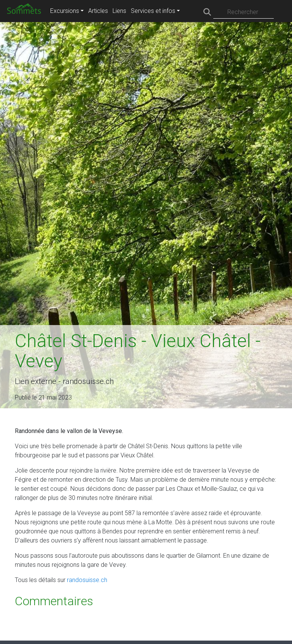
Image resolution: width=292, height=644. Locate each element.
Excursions (65, 11)
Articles (98, 11)
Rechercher (243, 12)
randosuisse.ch (87, 580)
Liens (119, 11)
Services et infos (153, 11)
